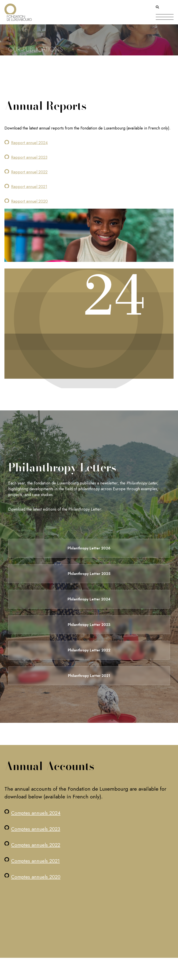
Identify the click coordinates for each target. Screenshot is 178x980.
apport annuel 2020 (31, 201)
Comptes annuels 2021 (35, 861)
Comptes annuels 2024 (36, 813)
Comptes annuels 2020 (36, 877)
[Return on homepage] (18, 11)
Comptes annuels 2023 (36, 829)
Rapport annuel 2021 (29, 187)
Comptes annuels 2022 (36, 845)
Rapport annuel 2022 (29, 172)
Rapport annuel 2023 (29, 157)
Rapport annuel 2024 (29, 143)
